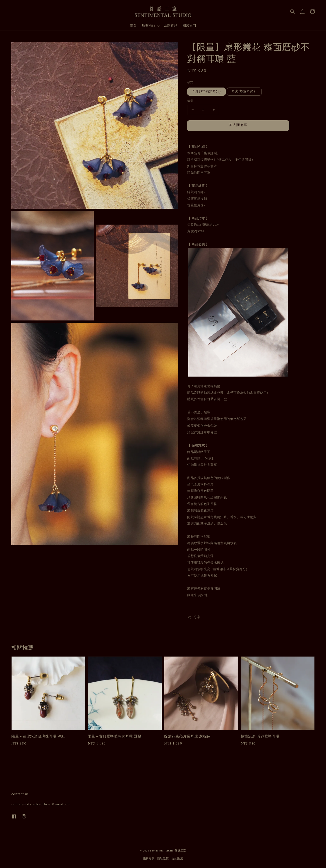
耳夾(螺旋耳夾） (244, 91)
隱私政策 (163, 859)
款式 (190, 83)
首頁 (133, 26)
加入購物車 (238, 125)
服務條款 (149, 859)
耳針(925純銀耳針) (206, 91)
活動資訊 (171, 26)
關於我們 (189, 26)
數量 (190, 101)
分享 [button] (194, 617)
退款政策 (177, 859)
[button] (292, 12)
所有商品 (149, 26)
